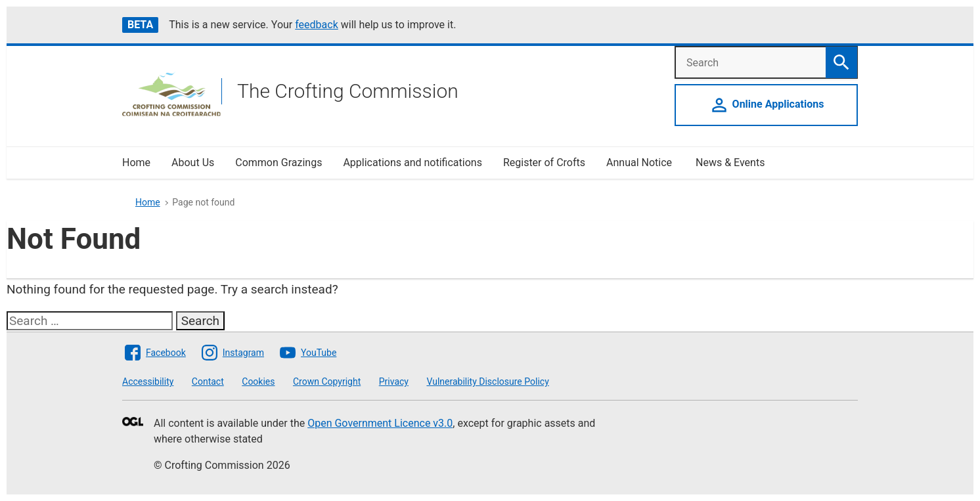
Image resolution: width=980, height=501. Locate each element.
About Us (193, 163)
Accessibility (148, 381)
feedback (317, 25)
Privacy (394, 381)
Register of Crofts (544, 163)
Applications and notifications (412, 163)
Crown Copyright (327, 381)
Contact (208, 381)
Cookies (258, 381)
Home (136, 163)
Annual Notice (640, 163)
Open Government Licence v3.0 (380, 423)
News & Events (730, 163)
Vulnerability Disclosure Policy (487, 381)
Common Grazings (278, 163)
